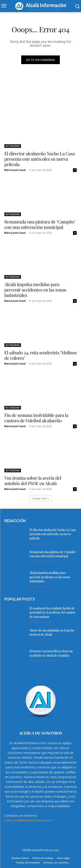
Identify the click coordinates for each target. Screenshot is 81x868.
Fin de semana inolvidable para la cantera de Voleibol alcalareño (36, 418)
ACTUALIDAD (13, 146)
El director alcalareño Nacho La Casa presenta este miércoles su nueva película (40, 159)
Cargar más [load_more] (41, 498)
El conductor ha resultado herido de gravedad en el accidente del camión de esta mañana (52, 612)
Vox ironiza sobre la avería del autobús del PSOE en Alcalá (33, 480)
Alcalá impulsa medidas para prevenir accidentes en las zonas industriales (35, 290)
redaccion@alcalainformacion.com (28, 820)
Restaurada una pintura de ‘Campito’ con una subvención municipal (40, 224)
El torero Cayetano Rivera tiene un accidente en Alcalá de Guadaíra (51, 653)
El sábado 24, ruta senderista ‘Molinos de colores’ (40, 355)
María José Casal (15, 170)
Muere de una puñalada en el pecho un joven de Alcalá (52, 632)
